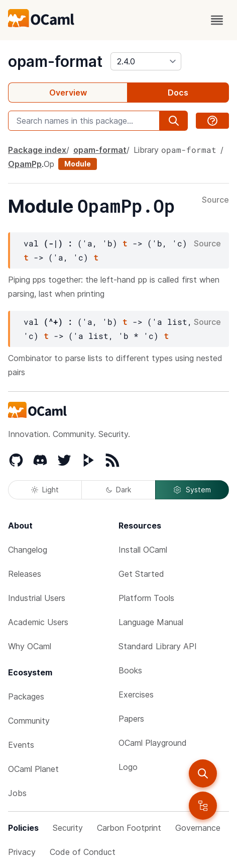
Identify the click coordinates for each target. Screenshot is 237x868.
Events (21, 745)
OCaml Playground (153, 743)
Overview (68, 93)
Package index (37, 150)
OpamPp (25, 164)
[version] (146, 61)
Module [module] (78, 164)
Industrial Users (37, 598)
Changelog (28, 550)
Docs (178, 93)
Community (29, 721)
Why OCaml (30, 646)
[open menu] (217, 20)
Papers (131, 719)
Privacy (22, 852)
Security (68, 828)
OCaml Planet (33, 769)
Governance (198, 828)
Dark (118, 490)
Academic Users (38, 622)
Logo (128, 767)
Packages (26, 697)
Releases (25, 574)
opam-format (55, 61)
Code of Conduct (83, 852)
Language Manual (151, 622)
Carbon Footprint (129, 828)
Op (49, 164)
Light (45, 490)
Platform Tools (146, 598)
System (192, 490)
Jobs (17, 793)
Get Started (141, 574)
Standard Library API (158, 646)
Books (130, 670)
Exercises (136, 695)
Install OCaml (143, 550)
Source (215, 200)
